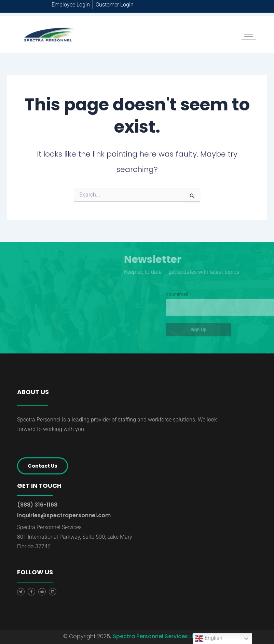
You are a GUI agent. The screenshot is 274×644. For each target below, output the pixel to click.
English (209, 639)
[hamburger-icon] (249, 35)
